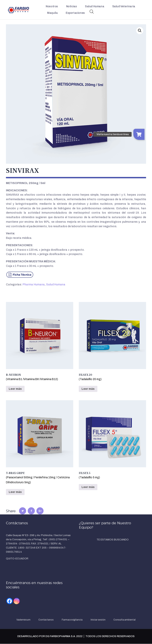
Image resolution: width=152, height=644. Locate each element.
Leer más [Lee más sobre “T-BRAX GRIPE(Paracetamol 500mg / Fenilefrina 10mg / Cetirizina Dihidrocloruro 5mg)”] (15, 492)
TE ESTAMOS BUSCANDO (113, 540)
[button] (140, 31)
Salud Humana (56, 285)
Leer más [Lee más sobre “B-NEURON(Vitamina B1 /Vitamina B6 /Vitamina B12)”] (15, 389)
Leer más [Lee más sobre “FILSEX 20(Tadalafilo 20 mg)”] (88, 389)
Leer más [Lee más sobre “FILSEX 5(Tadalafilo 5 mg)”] (88, 487)
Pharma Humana (34, 285)
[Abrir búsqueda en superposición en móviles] (92, 12)
